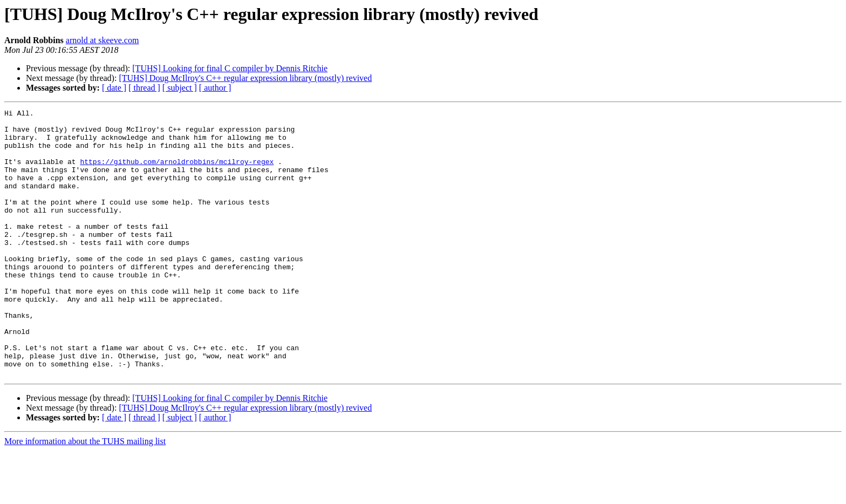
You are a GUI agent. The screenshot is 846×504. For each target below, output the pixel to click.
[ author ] (215, 88)
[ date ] (114, 88)
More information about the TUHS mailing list (85, 495)
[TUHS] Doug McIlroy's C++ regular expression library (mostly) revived (245, 78)
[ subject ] (180, 88)
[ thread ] (144, 88)
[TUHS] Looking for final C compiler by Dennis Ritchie (230, 68)
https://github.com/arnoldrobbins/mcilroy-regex (177, 173)
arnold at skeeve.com (103, 40)
